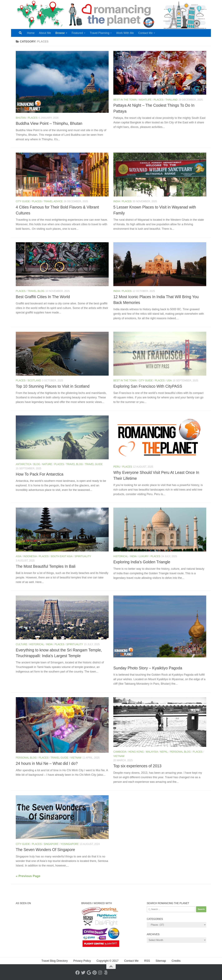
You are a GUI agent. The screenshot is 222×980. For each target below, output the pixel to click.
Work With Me (125, 33)
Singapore (51, 844)
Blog (37, 464)
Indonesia (30, 556)
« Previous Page (28, 876)
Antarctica (23, 464)
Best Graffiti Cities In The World (43, 297)
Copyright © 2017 (107, 961)
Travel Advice (53, 201)
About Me (45, 33)
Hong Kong (136, 752)
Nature (47, 464)
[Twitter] (83, 973)
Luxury (144, 556)
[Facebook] (78, 973)
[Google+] (89, 973)
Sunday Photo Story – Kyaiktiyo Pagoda (148, 668)
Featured (77, 33)
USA (169, 381)
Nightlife (145, 100)
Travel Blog (36, 291)
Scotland (34, 381)
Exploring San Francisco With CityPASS (148, 386)
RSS (147, 961)
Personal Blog (26, 758)
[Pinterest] (94, 973)
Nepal (164, 752)
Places (33, 118)
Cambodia (120, 752)
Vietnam (76, 758)
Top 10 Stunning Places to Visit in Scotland (53, 386)
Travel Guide (94, 464)
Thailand (171, 100)
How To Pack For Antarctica (40, 474)
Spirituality (83, 556)
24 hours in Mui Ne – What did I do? (47, 763)
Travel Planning (100, 33)
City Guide (23, 201)
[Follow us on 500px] (106, 973)
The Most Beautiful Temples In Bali (46, 566)
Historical (121, 556)
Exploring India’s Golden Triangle (142, 562)
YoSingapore (70, 844)
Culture (22, 644)
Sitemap (161, 961)
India (117, 201)
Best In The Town (125, 100)
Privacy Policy (82, 961)
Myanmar (120, 662)
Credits (176, 961)
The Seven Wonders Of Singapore (45, 850)
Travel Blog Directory (55, 961)
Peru (117, 467)
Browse (60, 33)
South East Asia (61, 556)
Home (31, 33)
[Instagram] (100, 973)
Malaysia (152, 752)
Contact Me (145, 33)
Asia (18, 556)
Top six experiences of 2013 (137, 766)
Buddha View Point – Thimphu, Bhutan (49, 123)
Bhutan (21, 118)
